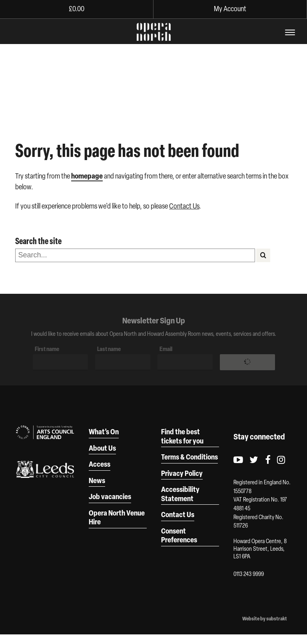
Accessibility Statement (180, 494)
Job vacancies (110, 496)
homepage (87, 176)
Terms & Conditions (189, 457)
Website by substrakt (265, 619)
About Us (102, 448)
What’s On (104, 431)
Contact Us (184, 206)
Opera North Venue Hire (117, 517)
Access (100, 464)
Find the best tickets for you (182, 436)
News (97, 480)
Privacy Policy (182, 473)
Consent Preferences (179, 535)
